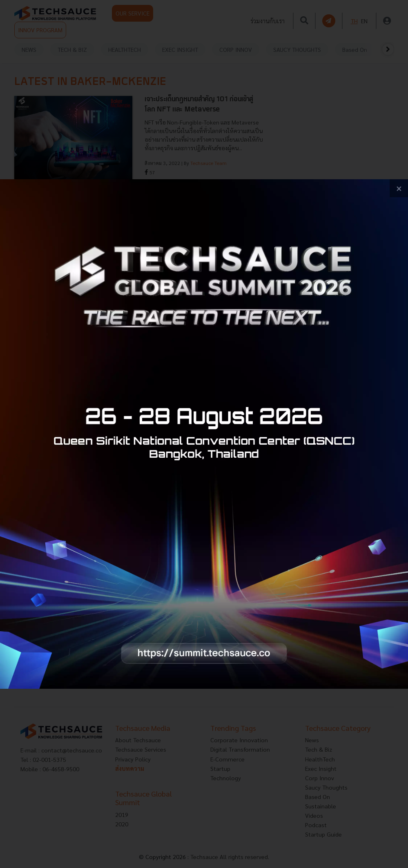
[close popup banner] (399, 188)
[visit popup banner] (204, 434)
